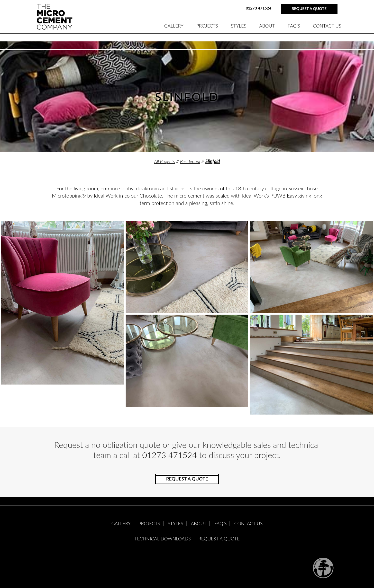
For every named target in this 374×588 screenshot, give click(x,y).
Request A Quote (219, 539)
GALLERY (174, 26)
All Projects (164, 161)
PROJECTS (207, 26)
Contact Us (327, 26)
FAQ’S (294, 26)
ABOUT (267, 26)
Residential (190, 161)
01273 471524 (258, 8)
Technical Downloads (163, 539)
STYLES (239, 26)
